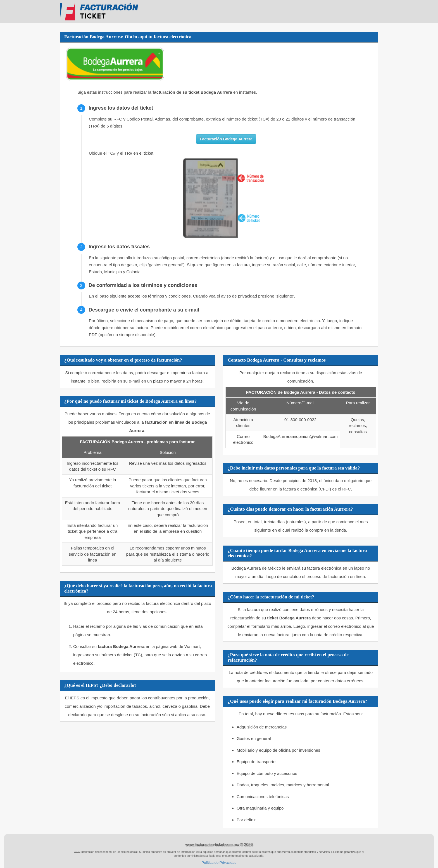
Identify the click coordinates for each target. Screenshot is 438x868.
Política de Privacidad (219, 863)
